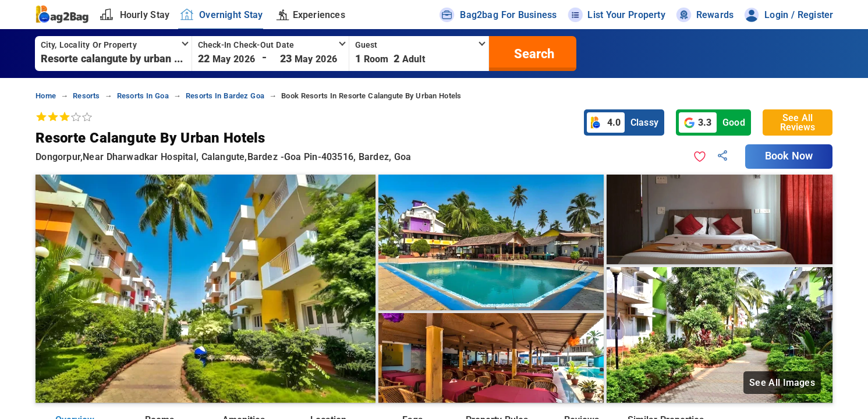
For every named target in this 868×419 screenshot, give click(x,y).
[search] (533, 54)
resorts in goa (143, 96)
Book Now (789, 156)
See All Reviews (798, 122)
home (46, 96)
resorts (86, 96)
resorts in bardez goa (225, 96)
